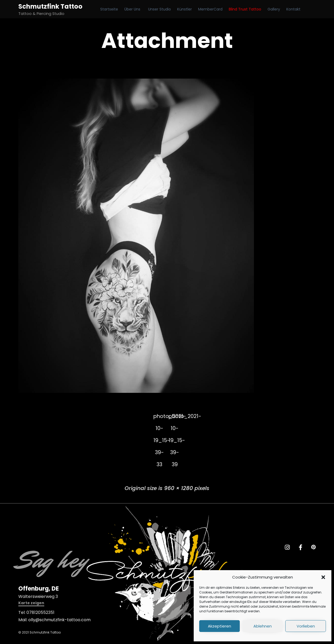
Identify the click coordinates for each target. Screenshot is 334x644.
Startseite (109, 9)
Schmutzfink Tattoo (50, 7)
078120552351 (40, 613)
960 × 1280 (179, 488)
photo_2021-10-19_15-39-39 (175, 418)
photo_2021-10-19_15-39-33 (159, 418)
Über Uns (132, 9)
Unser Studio (160, 9)
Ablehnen (263, 626)
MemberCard (210, 9)
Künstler (185, 9)
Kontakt (293, 9)
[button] (323, 577)
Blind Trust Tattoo (245, 9)
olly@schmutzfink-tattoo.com (59, 620)
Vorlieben (306, 626)
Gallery (274, 9)
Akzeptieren (219, 626)
